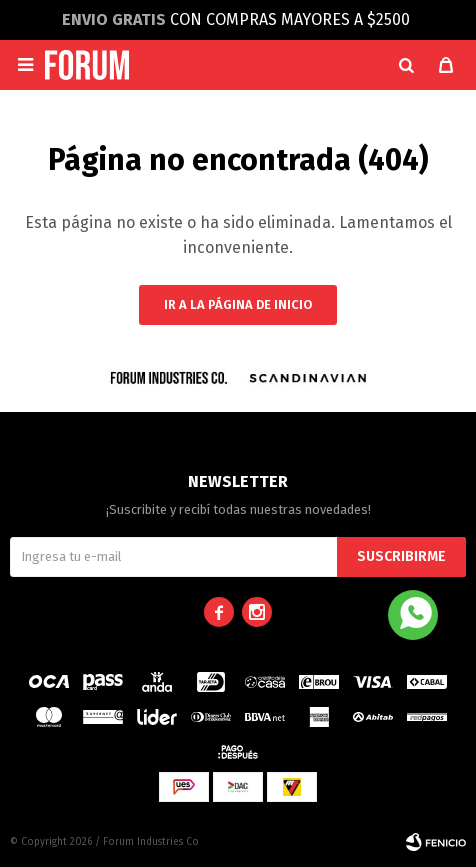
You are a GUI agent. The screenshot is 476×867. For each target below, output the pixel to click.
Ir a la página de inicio (238, 304)
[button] (406, 65)
